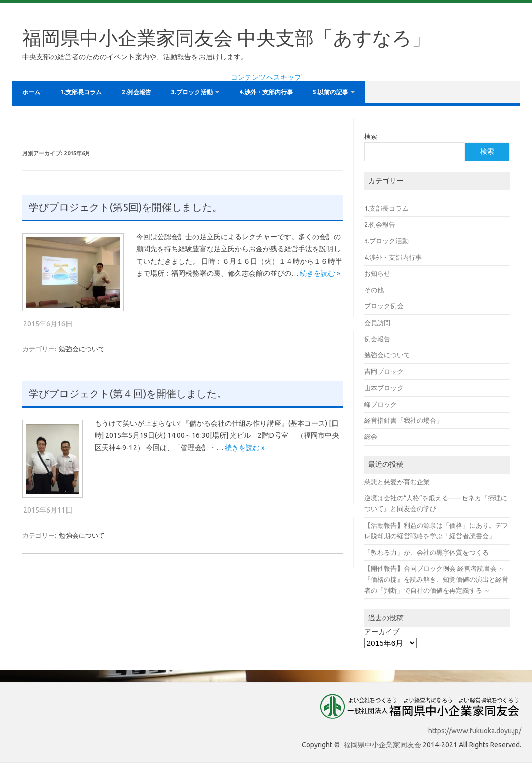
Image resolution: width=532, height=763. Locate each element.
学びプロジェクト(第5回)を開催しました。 (125, 207)
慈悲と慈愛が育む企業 (397, 482)
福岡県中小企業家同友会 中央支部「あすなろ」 (226, 38)
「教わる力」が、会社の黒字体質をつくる (426, 552)
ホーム (31, 92)
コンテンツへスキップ (266, 77)
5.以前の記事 (330, 92)
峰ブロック (381, 404)
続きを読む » (320, 273)
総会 (371, 436)
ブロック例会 (384, 306)
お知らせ (377, 273)
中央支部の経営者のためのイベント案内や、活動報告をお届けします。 (135, 57)
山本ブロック (384, 388)
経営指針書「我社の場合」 (404, 420)
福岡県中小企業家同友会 (382, 745)
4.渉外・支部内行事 (266, 92)
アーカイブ (382, 632)
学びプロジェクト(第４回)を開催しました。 (128, 394)
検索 (371, 136)
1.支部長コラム (81, 92)
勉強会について (82, 349)
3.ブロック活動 (192, 92)
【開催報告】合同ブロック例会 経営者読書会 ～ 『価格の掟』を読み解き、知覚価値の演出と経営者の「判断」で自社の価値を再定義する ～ (436, 579)
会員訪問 (377, 323)
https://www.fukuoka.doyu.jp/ (475, 731)
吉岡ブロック (384, 371)
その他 (374, 290)
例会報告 (377, 339)
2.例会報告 (137, 92)
